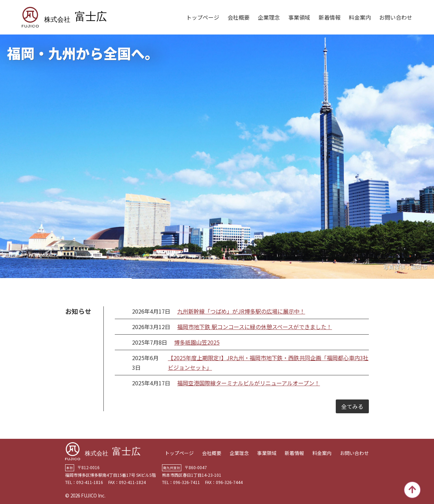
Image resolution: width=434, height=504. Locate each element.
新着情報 (330, 17)
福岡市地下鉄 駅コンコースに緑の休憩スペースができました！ (255, 327)
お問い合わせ (396, 17)
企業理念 (269, 17)
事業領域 (299, 17)
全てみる (352, 406)
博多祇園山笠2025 (197, 342)
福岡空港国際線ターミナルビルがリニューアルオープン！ (249, 383)
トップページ (203, 17)
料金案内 (360, 17)
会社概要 (239, 17)
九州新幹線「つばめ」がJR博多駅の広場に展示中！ (241, 311)
